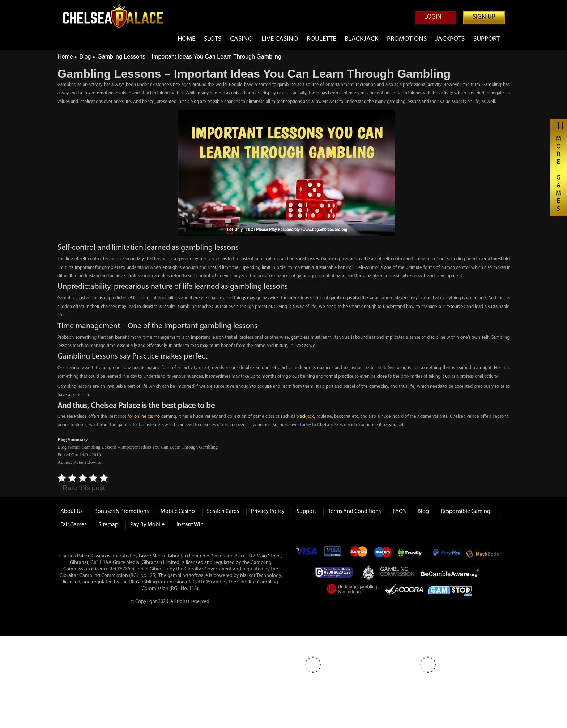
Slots (213, 39)
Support (487, 39)
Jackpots (450, 39)
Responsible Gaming (466, 511)
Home (186, 39)
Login (433, 17)
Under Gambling (352, 590)
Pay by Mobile (147, 525)
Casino (241, 39)
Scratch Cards (223, 511)
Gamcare (336, 572)
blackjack (305, 417)
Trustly (412, 554)
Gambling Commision (398, 572)
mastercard (358, 554)
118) (194, 589)
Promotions (407, 39)
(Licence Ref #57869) (113, 569)
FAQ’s (399, 511)
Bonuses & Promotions (121, 511)
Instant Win (190, 525)
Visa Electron (333, 554)
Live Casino (280, 39)
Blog (85, 57)
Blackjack (361, 39)
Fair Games (73, 525)
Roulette (321, 39)
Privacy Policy (268, 511)
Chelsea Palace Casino (117, 16)
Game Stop (450, 590)
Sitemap (108, 525)
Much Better (484, 554)
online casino (147, 417)
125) (152, 576)
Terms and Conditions (354, 511)
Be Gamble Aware (452, 572)
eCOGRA (404, 590)
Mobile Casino (178, 511)
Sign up (484, 17)
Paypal (446, 554)
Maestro (383, 554)
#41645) (204, 582)
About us (71, 511)
